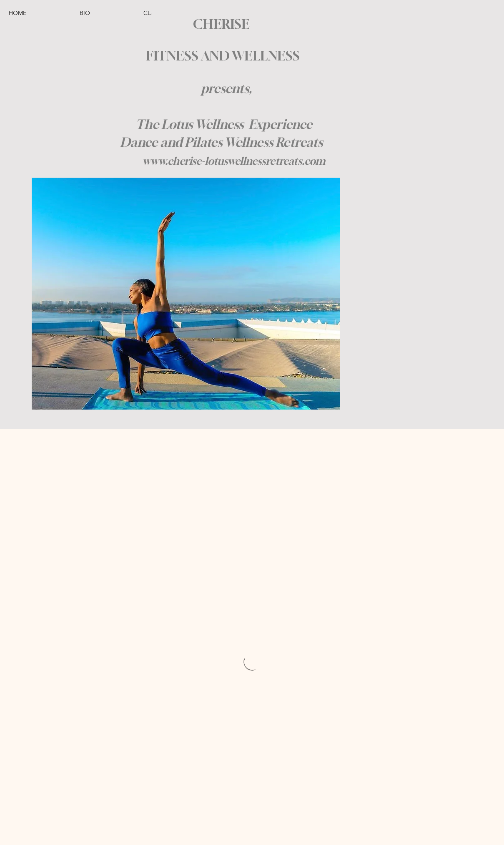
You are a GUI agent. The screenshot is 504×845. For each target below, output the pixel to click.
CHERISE (221, 24)
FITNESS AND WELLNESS (221, 56)
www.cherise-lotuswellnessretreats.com (234, 161)
